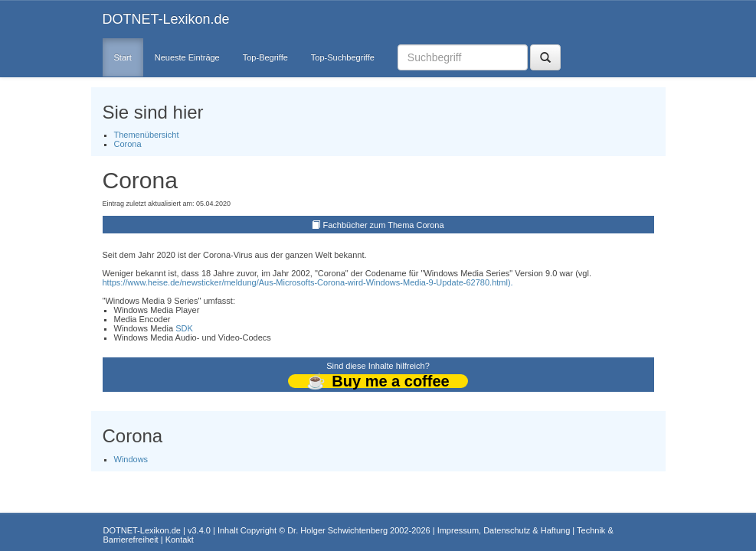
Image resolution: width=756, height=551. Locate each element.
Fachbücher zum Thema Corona (383, 225)
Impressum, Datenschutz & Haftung (504, 530)
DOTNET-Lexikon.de (166, 19)
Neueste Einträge (187, 57)
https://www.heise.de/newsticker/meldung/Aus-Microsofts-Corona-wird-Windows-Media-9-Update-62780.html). (308, 282)
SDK (184, 328)
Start (123, 57)
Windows (131, 459)
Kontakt (180, 540)
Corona (128, 144)
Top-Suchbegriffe (343, 57)
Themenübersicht (147, 135)
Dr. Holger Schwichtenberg (337, 530)
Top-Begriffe (265, 57)
